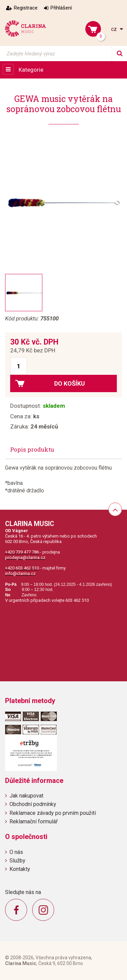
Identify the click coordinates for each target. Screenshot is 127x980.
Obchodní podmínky (33, 804)
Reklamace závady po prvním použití (53, 813)
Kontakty (20, 869)
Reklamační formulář (34, 821)
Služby (17, 861)
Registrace (26, 8)
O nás (16, 852)
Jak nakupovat (26, 796)
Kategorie (31, 70)
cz (115, 29)
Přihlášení (61, 8)
